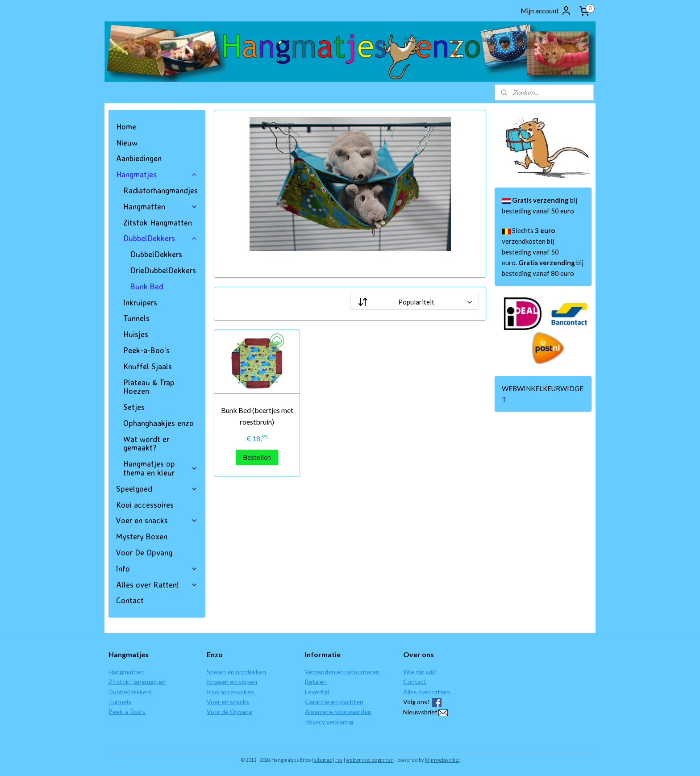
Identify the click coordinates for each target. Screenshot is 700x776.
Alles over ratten (427, 692)
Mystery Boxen (142, 536)
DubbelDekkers (160, 238)
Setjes (134, 407)
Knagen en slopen (232, 682)
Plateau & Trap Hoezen (149, 387)
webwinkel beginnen (370, 760)
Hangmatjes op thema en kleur (160, 468)
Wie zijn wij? (420, 672)
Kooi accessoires (145, 505)
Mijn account (546, 11)
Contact (130, 600)
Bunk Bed (147, 286)
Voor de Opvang (229, 711)
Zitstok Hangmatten (158, 222)
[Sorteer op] (415, 302)
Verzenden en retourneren (342, 672)
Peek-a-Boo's (146, 350)
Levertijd (317, 692)
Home (126, 126)
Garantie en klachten (334, 702)
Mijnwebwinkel (442, 760)
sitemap (323, 760)
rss (339, 760)
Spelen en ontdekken (236, 672)
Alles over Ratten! (157, 584)
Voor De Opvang (144, 552)
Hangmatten (160, 206)
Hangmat (121, 672)
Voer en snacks (157, 520)
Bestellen (257, 457)
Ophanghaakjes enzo (158, 423)
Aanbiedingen (139, 158)
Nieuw (127, 142)
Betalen (316, 682)
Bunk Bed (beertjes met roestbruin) (257, 416)
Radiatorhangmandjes (160, 190)
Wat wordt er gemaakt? (146, 443)
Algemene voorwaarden (338, 711)
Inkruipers (140, 302)
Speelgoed (157, 488)
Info (157, 568)
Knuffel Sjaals (148, 366)
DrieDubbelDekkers (163, 270)
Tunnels (136, 318)
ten (139, 672)
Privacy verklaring (329, 722)
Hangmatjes (157, 174)
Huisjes (136, 334)
